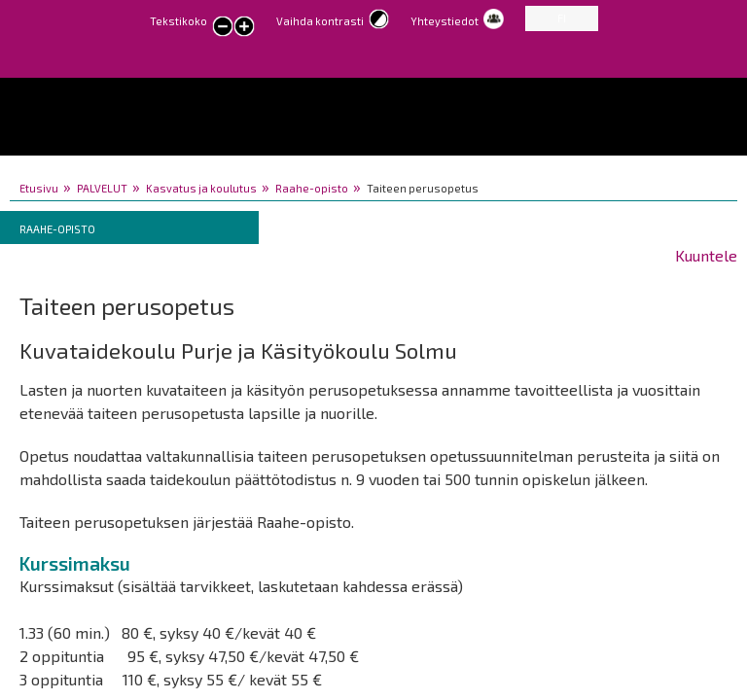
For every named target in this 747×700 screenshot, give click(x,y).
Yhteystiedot (445, 21)
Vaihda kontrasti (320, 21)
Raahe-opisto (312, 188)
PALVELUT (102, 188)
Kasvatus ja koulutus (201, 188)
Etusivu (39, 188)
